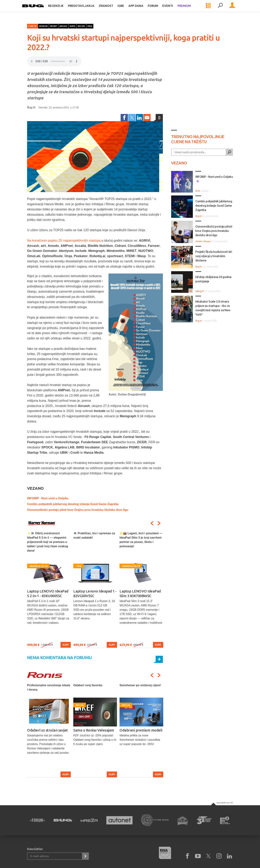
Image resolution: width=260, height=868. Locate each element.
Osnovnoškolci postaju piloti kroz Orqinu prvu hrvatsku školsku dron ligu (78, 510)
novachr (43, 26)
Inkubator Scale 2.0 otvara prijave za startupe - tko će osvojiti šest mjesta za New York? (213, 308)
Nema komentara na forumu (59, 658)
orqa (90, 26)
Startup (32, 26)
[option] (49, 590)
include (81, 26)
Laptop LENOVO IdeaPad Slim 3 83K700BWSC (140, 593)
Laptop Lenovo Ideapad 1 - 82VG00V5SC (95, 593)
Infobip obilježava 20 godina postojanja (213, 279)
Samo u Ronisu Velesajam (94, 730)
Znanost (111, 9)
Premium (189, 9)
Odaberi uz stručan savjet (47, 730)
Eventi (173, 9)
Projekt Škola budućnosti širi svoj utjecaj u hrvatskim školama (214, 256)
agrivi (72, 26)
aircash (63, 26)
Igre (126, 9)
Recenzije (61, 9)
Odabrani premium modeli (141, 730)
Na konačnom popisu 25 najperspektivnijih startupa (64, 241)
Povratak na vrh (225, 803)
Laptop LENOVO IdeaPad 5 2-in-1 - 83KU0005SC (48, 593)
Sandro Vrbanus (203, 241)
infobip (54, 26)
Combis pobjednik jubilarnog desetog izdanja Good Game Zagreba (73, 504)
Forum (158, 9)
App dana (141, 9)
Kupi (66, 645)
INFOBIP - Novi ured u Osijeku (48, 498)
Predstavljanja (86, 9)
